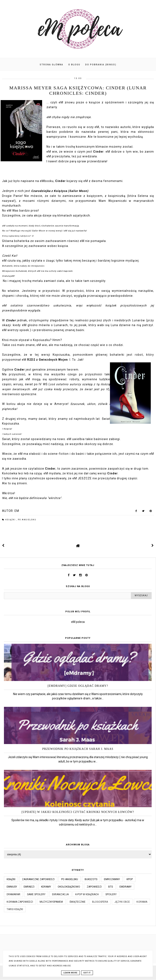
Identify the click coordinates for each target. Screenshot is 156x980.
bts (111, 887)
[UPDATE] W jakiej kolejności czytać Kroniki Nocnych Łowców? (78, 812)
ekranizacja (60, 894)
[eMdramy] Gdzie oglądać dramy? (78, 686)
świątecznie (77, 902)
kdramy (46, 887)
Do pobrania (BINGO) (101, 65)
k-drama (142, 902)
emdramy (126, 887)
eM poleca (78, 622)
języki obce (122, 902)
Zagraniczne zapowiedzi (38, 879)
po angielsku (27, 520)
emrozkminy (112, 879)
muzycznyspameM (51, 902)
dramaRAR (13, 894)
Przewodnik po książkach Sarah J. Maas (78, 749)
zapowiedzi (94, 887)
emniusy (12, 887)
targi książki (15, 909)
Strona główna (51, 65)
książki (11, 520)
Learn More (70, 973)
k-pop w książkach (87, 894)
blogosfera (100, 902)
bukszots (91, 879)
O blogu (74, 65)
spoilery (111, 894)
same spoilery (36, 894)
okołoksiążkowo (69, 887)
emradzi (29, 887)
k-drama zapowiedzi (20, 902)
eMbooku (47, 181)
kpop (130, 879)
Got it (87, 973)
